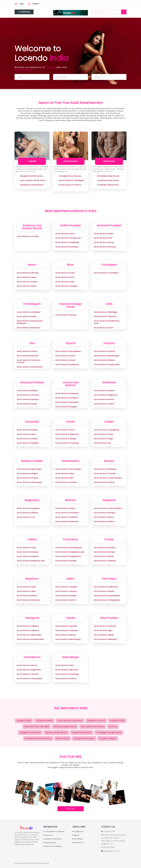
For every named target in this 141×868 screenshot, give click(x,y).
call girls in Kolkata (44, 721)
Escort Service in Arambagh (67, 674)
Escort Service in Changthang (106, 430)
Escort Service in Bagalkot (28, 443)
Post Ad (70, 809)
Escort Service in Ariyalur (104, 591)
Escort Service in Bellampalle (29, 635)
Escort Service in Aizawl (65, 508)
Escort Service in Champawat (29, 679)
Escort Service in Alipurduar (67, 670)
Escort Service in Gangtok (66, 587)
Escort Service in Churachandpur (108, 478)
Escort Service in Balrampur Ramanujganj (29, 329)
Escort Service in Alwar (26, 591)
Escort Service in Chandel (105, 473)
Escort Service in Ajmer (26, 587)
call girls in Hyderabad (84, 738)
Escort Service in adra (65, 665)
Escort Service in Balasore (28, 556)
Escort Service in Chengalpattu (107, 600)
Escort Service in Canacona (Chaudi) (29, 361)
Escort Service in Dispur (27, 277)
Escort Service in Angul (26, 548)
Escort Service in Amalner (66, 482)
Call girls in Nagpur (108, 738)
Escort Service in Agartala (66, 626)
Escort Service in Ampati (104, 391)
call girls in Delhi (24, 721)
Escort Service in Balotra (27, 596)
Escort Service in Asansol (66, 679)
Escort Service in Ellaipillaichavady (70, 552)
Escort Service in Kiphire (104, 517)
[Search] (124, 12)
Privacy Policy (50, 842)
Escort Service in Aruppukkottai (107, 596)
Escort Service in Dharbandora (30, 367)
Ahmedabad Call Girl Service (38, 738)
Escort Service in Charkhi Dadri (107, 365)
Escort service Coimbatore (70, 721)
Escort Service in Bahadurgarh (107, 356)
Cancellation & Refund (54, 831)
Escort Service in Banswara (28, 600)
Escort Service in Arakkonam (106, 587)
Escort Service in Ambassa (67, 630)
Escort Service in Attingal (66, 439)
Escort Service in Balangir (28, 552)
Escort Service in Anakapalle (67, 242)
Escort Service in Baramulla (67, 402)
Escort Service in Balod (27, 316)
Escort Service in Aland (26, 434)
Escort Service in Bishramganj (68, 639)
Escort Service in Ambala (104, 351)
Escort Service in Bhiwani (104, 360)
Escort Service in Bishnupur (105, 469)
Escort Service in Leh (102, 443)
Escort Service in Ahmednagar (68, 469)
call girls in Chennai (96, 721)
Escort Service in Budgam (66, 407)
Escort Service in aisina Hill (105, 316)
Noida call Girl (63, 738)
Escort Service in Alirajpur (27, 473)
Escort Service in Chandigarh (106, 273)
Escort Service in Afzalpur (27, 430)
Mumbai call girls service (65, 727)
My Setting (78, 839)
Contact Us (78, 842)
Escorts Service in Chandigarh (71, 180)
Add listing (24, 12)
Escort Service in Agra (103, 630)
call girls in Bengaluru (82, 732)
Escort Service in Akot (64, 478)
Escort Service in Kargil (103, 439)
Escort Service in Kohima (104, 522)
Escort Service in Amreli (65, 356)
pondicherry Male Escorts (108, 185)
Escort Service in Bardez (27, 351)
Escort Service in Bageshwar (29, 670)
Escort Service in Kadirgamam (68, 556)
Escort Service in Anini (103, 238)
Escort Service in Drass (103, 434)
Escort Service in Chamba (28, 395)
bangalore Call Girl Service (31, 176)
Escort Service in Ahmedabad (68, 351)
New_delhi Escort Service (92, 727)
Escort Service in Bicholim (28, 356)
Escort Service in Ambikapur (29, 312)
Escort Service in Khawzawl (67, 522)
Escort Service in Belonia (66, 635)
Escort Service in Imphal (104, 482)
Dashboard (78, 831)
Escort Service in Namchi (66, 600)
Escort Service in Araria (65, 273)
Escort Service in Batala (104, 556)
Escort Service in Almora (27, 665)
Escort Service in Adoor (65, 430)
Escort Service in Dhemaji (28, 273)
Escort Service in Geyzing (66, 591)
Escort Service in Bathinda (105, 561)
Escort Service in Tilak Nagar (106, 312)
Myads (76, 835)
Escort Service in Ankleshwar (67, 365)
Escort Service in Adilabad (28, 626)
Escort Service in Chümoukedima (108, 508)
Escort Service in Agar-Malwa (29, 469)
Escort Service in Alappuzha (67, 434)
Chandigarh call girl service (109, 732)
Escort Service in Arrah (65, 277)
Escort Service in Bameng (105, 247)
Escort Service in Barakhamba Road (107, 322)
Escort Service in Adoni (65, 234)
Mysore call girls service (56, 732)
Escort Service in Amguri (27, 282)
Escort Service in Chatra (104, 404)
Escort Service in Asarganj (66, 286)
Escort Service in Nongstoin (28, 508)
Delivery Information (53, 839)
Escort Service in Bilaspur (27, 391)
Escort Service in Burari (103, 328)
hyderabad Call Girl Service (32, 185)
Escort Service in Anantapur (67, 247)
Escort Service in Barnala (104, 552)
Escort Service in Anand (65, 360)
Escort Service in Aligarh (104, 635)
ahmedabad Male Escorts (108, 176)
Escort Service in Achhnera (105, 626)
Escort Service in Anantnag (67, 393)
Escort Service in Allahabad (105, 639)
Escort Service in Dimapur (105, 513)
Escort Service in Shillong (27, 513)
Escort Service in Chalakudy (67, 443)
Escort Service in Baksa (27, 286)
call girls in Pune (117, 721)
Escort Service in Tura (26, 517)
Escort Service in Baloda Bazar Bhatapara (30, 322)
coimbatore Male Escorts (108, 180)
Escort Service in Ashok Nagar (29, 482)
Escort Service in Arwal (65, 282)
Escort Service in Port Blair (28, 236)
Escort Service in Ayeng (104, 242)
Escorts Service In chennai (70, 185)
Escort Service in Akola (65, 473)
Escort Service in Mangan (66, 596)
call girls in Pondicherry (30, 732)
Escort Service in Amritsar (105, 548)
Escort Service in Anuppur (28, 478)
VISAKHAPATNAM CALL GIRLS (37, 727)
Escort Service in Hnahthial (67, 517)
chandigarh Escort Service (70, 176)
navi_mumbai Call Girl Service (33, 180)
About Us (48, 835)
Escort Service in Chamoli (28, 674)
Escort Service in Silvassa (66, 315)
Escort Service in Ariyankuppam (69, 548)
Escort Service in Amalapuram (68, 238)
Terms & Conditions (53, 846)
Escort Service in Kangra (27, 404)
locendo (113, 727)
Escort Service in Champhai (67, 513)
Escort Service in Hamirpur (28, 399)
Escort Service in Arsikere (27, 439)
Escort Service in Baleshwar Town (31, 561)
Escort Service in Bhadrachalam (31, 639)
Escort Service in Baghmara (106, 395)
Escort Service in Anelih (104, 234)
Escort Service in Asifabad (28, 630)
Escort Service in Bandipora (67, 398)
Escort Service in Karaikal (66, 561)
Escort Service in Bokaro (104, 399)
